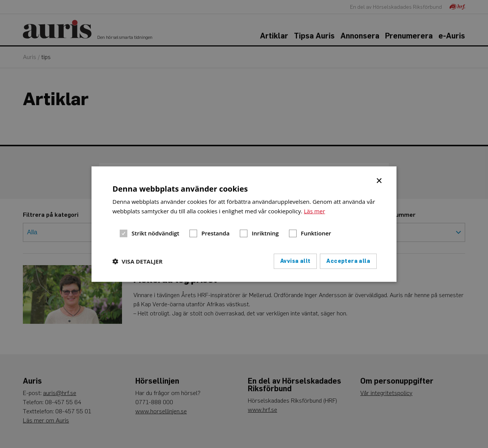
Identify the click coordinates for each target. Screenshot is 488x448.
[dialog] (244, 224)
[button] (137, 261)
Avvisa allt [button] (295, 261)
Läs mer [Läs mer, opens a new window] (315, 211)
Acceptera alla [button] (348, 261)
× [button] (380, 180)
